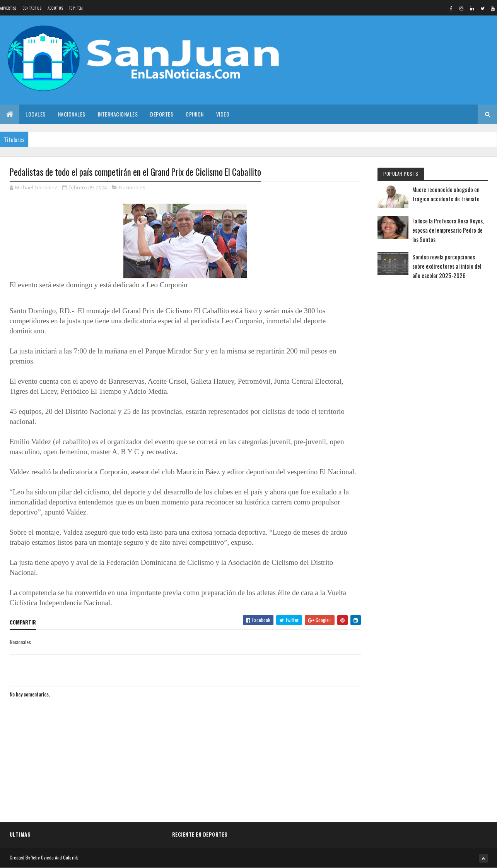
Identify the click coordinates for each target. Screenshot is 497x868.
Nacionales (72, 114)
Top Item (76, 8)
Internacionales (118, 114)
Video (223, 114)
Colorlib (71, 857)
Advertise (8, 8)
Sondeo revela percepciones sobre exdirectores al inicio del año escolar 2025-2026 (447, 266)
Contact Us (32, 8)
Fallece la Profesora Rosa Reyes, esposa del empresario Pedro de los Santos (448, 230)
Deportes (162, 114)
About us (55, 8)
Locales (36, 114)
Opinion (195, 114)
